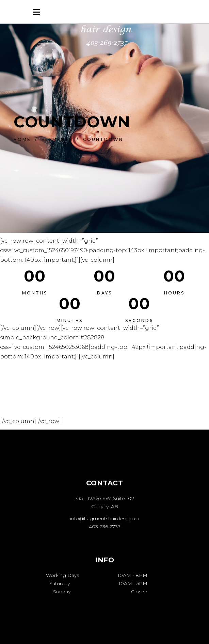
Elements (57, 139)
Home (22, 139)
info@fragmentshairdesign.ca (105, 518)
